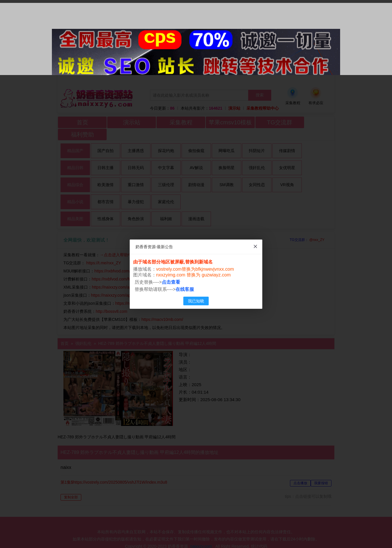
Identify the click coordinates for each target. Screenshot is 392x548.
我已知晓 (196, 301)
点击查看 (171, 282)
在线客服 (185, 289)
